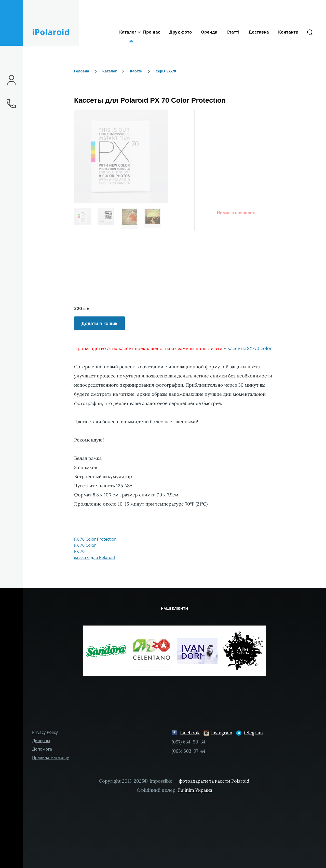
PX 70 (79, 551)
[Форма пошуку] (310, 32)
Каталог (109, 71)
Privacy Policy (45, 732)
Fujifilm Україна (195, 790)
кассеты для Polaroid (94, 557)
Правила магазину (51, 757)
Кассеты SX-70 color (250, 348)
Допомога (42, 749)
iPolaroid (51, 32)
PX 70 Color (85, 545)
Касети (136, 71)
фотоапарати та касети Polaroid (214, 781)
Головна (82, 71)
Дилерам (41, 741)
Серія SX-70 (166, 71)
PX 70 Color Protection (95, 539)
